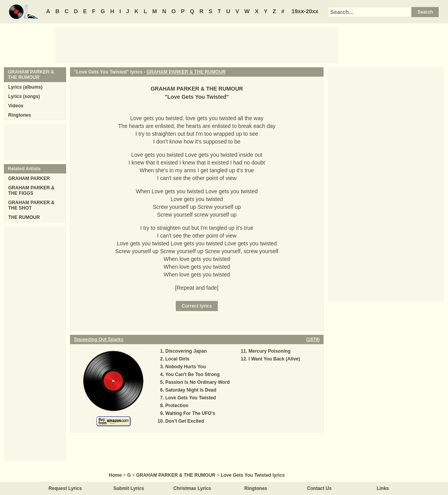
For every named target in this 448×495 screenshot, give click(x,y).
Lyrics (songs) (24, 96)
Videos (16, 106)
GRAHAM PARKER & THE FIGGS (31, 191)
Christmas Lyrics (192, 488)
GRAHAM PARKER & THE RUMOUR (186, 72)
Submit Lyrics (129, 488)
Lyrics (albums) (25, 87)
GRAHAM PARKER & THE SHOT (31, 205)
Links (383, 488)
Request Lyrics (65, 488)
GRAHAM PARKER (29, 178)
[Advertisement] (197, 45)
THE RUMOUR (24, 217)
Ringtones (20, 115)
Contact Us (319, 488)
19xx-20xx (305, 11)
